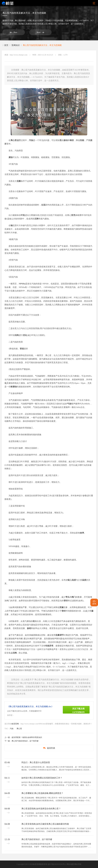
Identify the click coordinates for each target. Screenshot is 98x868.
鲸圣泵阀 (15, 724)
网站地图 (70, 864)
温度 (84, 580)
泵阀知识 (16, 45)
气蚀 (69, 404)
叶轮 (23, 215)
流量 (19, 181)
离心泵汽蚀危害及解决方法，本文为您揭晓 (42, 45)
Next (36, 32)
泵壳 (73, 215)
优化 (25, 335)
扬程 (29, 628)
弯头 (68, 597)
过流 (43, 205)
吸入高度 (72, 580)
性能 (82, 140)
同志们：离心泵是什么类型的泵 (36, 762)
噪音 (72, 140)
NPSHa (22, 284)
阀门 (74, 597)
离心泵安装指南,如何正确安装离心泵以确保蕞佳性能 (45, 824)
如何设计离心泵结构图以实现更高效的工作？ (42, 778)
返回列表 (49, 748)
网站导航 (78, 864)
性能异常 (49, 646)
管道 (22, 349)
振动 (66, 140)
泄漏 (61, 607)
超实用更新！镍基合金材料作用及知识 (27, 737)
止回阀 (14, 653)
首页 (5, 45)
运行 (19, 140)
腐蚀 (11, 157)
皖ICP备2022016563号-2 (57, 864)
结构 (17, 335)
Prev (12, 32)
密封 (64, 611)
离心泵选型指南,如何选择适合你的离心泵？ (41, 809)
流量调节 (60, 635)
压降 (36, 219)
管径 (66, 601)
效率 (82, 533)
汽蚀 (11, 21)
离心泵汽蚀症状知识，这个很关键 (25, 741)
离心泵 (18, 21)
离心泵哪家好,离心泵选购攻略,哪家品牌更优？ (42, 793)
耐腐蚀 (14, 387)
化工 (7, 383)
